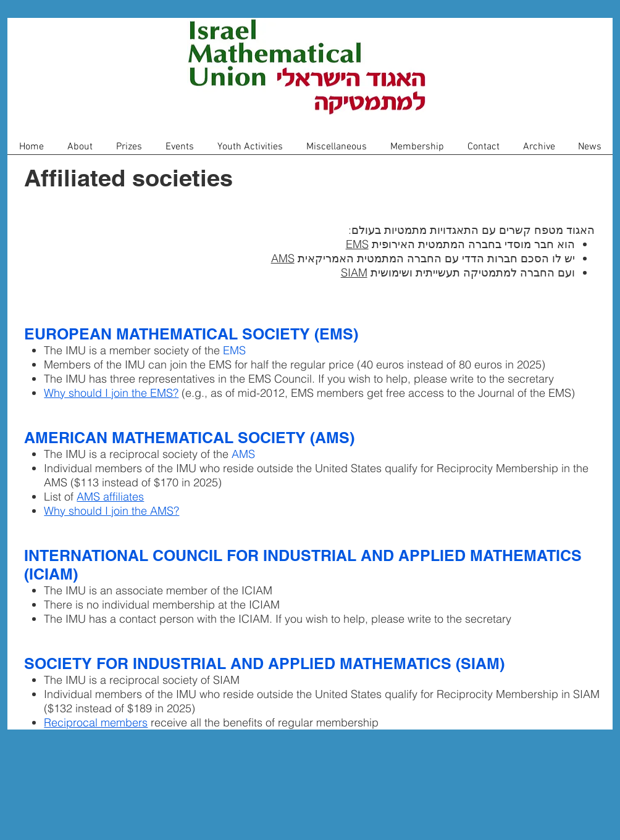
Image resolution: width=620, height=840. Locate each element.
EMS (357, 244)
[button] (80, 151)
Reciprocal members (96, 722)
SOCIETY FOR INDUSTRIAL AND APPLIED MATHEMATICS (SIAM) (264, 663)
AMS (283, 258)
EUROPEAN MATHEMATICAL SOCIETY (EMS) (191, 334)
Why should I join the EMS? (111, 393)
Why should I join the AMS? (111, 511)
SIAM (354, 272)
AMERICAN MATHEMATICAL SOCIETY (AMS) (189, 438)
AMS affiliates (110, 497)
